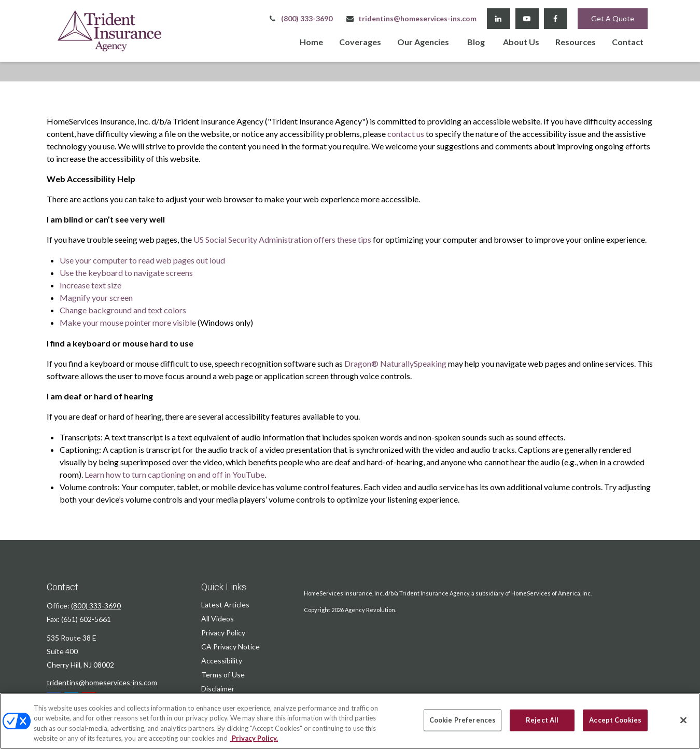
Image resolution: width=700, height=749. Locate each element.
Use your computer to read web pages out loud (142, 260)
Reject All (542, 720)
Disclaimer (218, 689)
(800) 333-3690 (300, 18)
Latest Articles (225, 605)
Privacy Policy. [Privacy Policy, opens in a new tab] (254, 738)
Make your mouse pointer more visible (128, 322)
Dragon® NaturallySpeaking (395, 363)
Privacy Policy (223, 633)
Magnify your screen (96, 297)
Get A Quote (613, 18)
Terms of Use (223, 675)
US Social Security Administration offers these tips (282, 239)
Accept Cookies (615, 720)
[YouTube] (527, 19)
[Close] (683, 720)
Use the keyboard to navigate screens (126, 273)
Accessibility (222, 661)
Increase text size (90, 285)
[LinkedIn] (499, 19)
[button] (311, 41)
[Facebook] (556, 19)
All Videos (218, 619)
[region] (350, 721)
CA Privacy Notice (230, 647)
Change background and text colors (123, 310)
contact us (406, 134)
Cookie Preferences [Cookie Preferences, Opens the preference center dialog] (463, 720)
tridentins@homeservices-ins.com (411, 18)
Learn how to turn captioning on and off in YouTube (174, 474)
